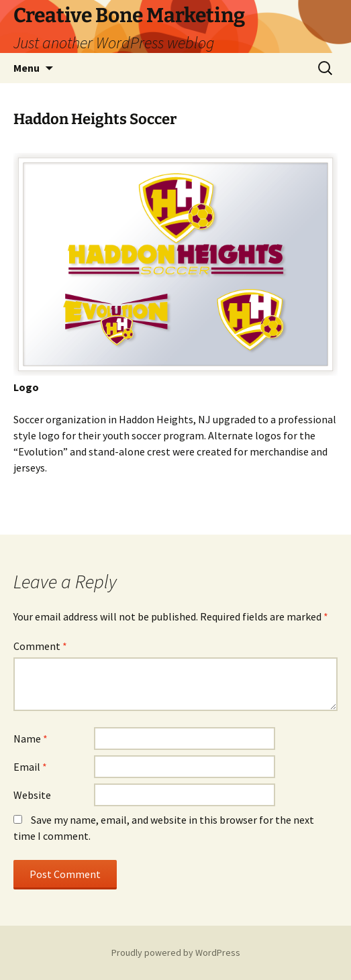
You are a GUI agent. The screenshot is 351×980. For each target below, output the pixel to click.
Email (30, 767)
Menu (27, 68)
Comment (40, 646)
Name (31, 739)
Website (32, 795)
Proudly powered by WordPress (176, 952)
